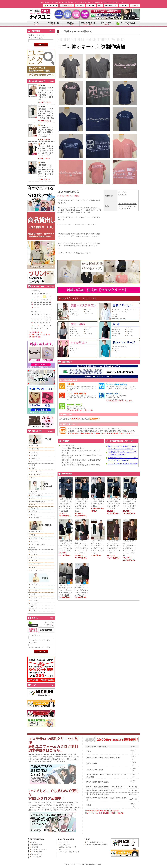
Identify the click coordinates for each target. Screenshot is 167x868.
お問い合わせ (37, 854)
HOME (35, 842)
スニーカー (35, 518)
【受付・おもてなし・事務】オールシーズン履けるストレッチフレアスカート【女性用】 (130, 504)
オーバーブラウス (37, 532)
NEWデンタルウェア (120, 319)
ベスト (33, 535)
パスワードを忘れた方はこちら (39, 647)
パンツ (33, 465)
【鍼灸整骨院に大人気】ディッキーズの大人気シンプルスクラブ (128, 206)
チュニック (35, 446)
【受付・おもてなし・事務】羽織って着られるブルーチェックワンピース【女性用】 (114, 504)
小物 (128, 333)
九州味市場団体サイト (95, 842)
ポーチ (33, 610)
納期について (64, 849)
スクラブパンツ (36, 495)
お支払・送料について (68, 847)
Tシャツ (34, 587)
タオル (33, 478)
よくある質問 (37, 857)
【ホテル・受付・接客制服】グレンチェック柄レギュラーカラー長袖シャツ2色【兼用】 (81, 590)
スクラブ (34, 492)
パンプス (34, 567)
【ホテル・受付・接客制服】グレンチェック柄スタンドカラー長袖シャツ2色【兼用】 (65, 590)
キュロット (35, 557)
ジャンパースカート (38, 544)
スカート (34, 551)
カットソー (35, 455)
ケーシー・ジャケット (120, 311)
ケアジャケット (36, 597)
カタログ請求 (37, 852)
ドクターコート (36, 498)
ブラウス (34, 561)
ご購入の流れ (64, 845)
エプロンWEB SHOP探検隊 (97, 845)
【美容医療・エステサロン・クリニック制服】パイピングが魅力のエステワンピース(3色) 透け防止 (46, 113)
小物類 (33, 468)
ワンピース (35, 449)
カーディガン (35, 458)
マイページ (64, 842)
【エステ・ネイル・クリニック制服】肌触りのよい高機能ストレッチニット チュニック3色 (46, 132)
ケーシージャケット (38, 501)
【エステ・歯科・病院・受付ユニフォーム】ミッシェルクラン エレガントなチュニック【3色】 (46, 151)
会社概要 (35, 847)
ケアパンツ (35, 600)
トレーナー (35, 591)
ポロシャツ (35, 584)
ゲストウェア (35, 475)
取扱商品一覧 (37, 845)
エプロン (34, 462)
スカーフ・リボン (37, 471)
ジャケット (35, 452)
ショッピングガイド (39, 849)
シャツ (33, 594)
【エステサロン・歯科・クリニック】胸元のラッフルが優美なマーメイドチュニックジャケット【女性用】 (130, 548)
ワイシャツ (117, 330)
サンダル (34, 514)
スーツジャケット (37, 538)
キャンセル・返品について (69, 852)
